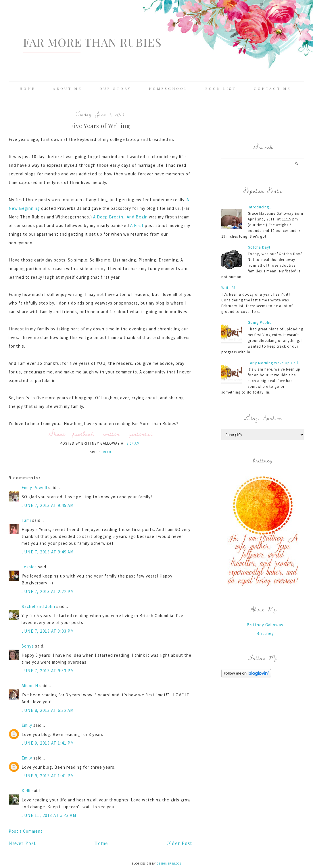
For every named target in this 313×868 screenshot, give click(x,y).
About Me (67, 88)
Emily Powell (34, 488)
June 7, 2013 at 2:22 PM (48, 591)
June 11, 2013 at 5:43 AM (49, 815)
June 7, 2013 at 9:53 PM (48, 671)
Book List (221, 88)
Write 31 (228, 288)
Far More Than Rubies (92, 42)
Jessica (29, 567)
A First (137, 225)
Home (27, 88)
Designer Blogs (169, 864)
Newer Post (22, 843)
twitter (112, 434)
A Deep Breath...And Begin (120, 217)
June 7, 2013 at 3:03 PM (48, 631)
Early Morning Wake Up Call (273, 363)
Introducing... (260, 207)
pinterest (141, 434)
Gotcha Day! (259, 247)
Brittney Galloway (265, 625)
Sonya (28, 646)
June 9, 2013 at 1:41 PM (48, 743)
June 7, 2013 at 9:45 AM (48, 505)
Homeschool (168, 88)
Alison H (30, 686)
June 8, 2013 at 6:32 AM (48, 710)
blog (108, 452)
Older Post (179, 843)
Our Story (115, 88)
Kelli (26, 791)
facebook (83, 434)
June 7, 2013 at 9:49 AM (48, 552)
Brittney (265, 633)
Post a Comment (26, 831)
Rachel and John (38, 606)
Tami (26, 520)
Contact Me (272, 88)
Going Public (260, 322)
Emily (27, 725)
